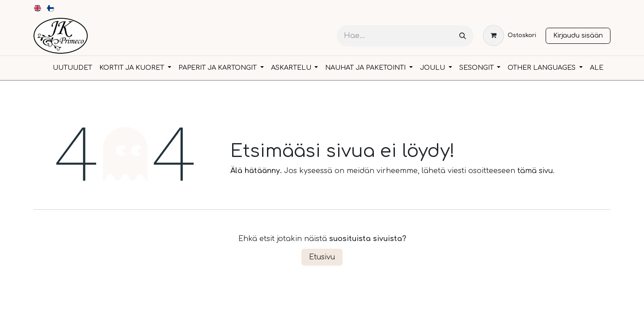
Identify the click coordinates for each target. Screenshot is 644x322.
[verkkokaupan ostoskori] (510, 36)
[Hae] (463, 36)
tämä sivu (535, 171)
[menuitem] (38, 8)
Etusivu (322, 257)
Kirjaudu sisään (578, 35)
